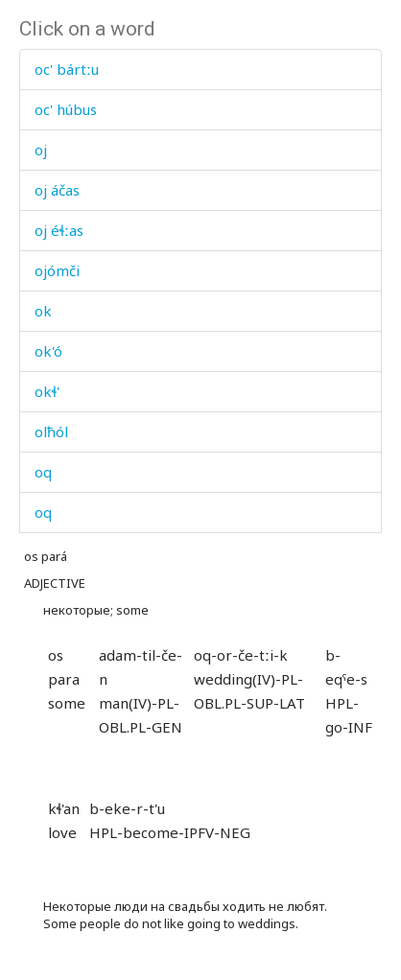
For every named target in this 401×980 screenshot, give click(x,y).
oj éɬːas (59, 230)
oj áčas (57, 190)
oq (43, 472)
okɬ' (47, 391)
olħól (51, 432)
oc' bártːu (67, 69)
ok (43, 311)
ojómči (57, 270)
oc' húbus (66, 109)
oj (41, 150)
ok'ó (48, 351)
